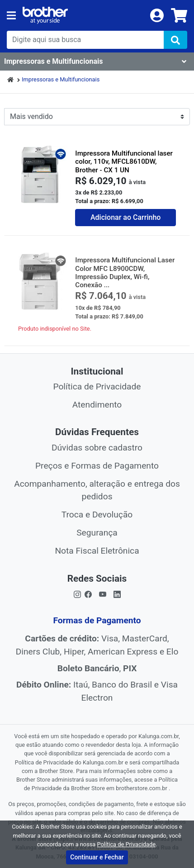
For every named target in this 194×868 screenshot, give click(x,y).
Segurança (97, 533)
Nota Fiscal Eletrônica (97, 551)
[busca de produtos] (85, 40)
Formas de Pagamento (97, 620)
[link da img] (83, 15)
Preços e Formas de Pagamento (97, 466)
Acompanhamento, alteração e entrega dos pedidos (97, 490)
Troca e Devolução (97, 515)
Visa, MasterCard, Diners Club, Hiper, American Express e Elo (97, 645)
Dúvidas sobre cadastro (97, 448)
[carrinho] (179, 15)
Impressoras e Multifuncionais (61, 79)
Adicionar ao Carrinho (125, 217)
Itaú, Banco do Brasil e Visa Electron (97, 691)
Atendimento (97, 405)
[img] (175, 40)
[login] (157, 15)
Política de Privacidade (97, 387)
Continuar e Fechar (97, 857)
